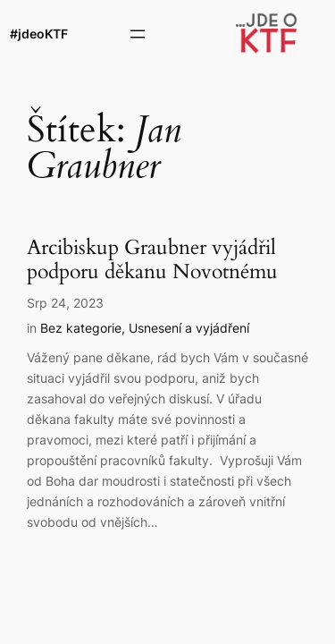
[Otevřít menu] (138, 34)
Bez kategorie (81, 328)
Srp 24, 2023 (65, 303)
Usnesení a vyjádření (189, 328)
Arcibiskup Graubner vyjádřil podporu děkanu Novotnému (152, 260)
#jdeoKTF (39, 34)
